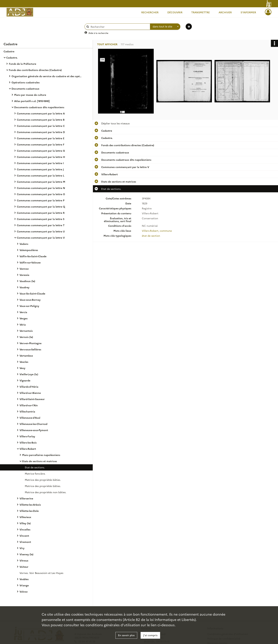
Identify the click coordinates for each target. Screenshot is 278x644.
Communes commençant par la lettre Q (41, 207)
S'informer (248, 12)
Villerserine (26, 498)
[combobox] (165, 27)
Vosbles (24, 579)
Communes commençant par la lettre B (41, 120)
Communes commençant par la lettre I (40, 163)
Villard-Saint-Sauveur (32, 399)
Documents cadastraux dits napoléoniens (39, 107)
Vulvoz (23, 591)
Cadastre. (12, 57)
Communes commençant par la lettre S (41, 219)
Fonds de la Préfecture (23, 64)
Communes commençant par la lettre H (41, 157)
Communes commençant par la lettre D (41, 132)
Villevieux (25, 517)
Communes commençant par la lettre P (41, 200)
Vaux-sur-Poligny (29, 306)
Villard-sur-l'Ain (29, 405)
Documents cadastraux (25, 89)
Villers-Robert (28, 449)
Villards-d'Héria (29, 387)
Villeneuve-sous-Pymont (34, 430)
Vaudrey (24, 287)
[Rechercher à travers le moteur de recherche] (119, 27)
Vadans (24, 244)
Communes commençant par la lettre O (41, 194)
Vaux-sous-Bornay (30, 300)
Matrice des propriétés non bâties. (46, 492)
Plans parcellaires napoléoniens (41, 455)
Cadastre (9, 51)
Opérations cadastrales (26, 82)
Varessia (24, 275)
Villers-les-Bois (28, 442)
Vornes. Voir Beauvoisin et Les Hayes (41, 573)
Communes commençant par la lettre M (41, 182)
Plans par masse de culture (30, 95)
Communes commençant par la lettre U (41, 231)
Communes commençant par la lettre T (41, 225)
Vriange (24, 585)
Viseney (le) (26, 554)
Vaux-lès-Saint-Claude (32, 293)
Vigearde (25, 380)
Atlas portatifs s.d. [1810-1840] (32, 101)
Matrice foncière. (35, 474)
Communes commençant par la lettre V (41, 238)
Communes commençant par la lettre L (41, 175)
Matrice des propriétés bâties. (43, 480)
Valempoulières (29, 250)
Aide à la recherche (98, 33)
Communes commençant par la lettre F (41, 144)
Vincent (24, 536)
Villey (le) (25, 523)
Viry (22, 548)
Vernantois (26, 331)
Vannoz (24, 269)
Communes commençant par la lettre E (41, 138)
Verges (23, 318)
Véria (23, 324)
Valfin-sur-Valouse (30, 262)
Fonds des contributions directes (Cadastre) (35, 70)
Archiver (225, 12)
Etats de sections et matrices (40, 461)
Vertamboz (26, 356)
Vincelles (25, 529)
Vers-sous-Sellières (30, 349)
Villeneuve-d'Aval (30, 418)
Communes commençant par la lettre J (40, 169)
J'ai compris (150, 635)
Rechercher (150, 12)
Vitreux (24, 560)
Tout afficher (107, 44)
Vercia (23, 312)
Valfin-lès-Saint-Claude (33, 256)
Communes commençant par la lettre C (41, 126)
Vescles (24, 362)
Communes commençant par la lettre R (41, 213)
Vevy (22, 368)
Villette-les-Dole (29, 511)
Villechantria (27, 411)
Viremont (25, 542)
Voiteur (24, 567)
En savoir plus (126, 635)
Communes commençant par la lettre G (41, 151)
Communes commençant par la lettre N (41, 188)
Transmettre (201, 12)
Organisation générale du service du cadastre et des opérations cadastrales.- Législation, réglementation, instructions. (47, 76)
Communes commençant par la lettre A (41, 113)
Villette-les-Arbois (30, 505)
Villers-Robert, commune (157, 231)
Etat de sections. (35, 467)
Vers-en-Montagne (30, 343)
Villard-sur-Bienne (30, 393)
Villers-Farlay (27, 436)
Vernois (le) (26, 337)
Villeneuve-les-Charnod (33, 424)
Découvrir (175, 12)
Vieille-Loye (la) (29, 374)
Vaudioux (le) (27, 281)
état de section (151, 236)
